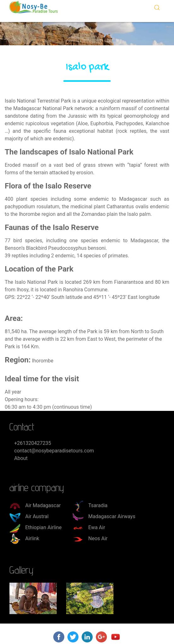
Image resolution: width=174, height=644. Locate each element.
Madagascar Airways (104, 516)
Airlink (24, 538)
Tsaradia (90, 505)
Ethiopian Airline (35, 527)
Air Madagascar (35, 505)
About (21, 458)
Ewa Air (89, 527)
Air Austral (29, 516)
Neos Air (90, 538)
